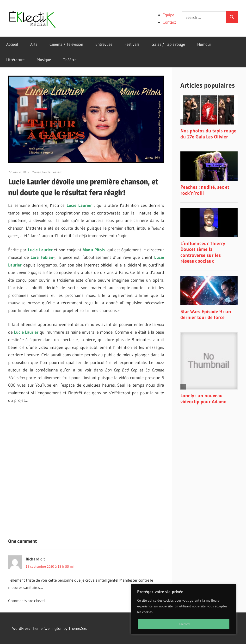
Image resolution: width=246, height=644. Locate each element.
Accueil (12, 44)
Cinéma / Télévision (66, 44)
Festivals (132, 44)
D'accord (184, 624)
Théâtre (70, 60)
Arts (34, 44)
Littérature (15, 60)
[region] (184, 609)
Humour (204, 44)
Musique (44, 60)
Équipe (168, 15)
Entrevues (104, 44)
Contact (169, 22)
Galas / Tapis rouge (168, 44)
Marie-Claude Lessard (47, 172)
